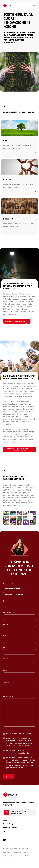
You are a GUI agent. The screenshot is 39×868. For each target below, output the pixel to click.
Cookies (27, 856)
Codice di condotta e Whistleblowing (13, 856)
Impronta (25, 852)
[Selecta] (8, 6)
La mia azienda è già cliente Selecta (20, 734)
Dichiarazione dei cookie (10, 848)
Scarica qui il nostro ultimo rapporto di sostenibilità (18, 450)
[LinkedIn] (5, 840)
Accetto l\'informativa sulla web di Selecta (20, 752)
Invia (6, 776)
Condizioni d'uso (23, 848)
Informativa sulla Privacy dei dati (12, 852)
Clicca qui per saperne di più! (15, 321)
